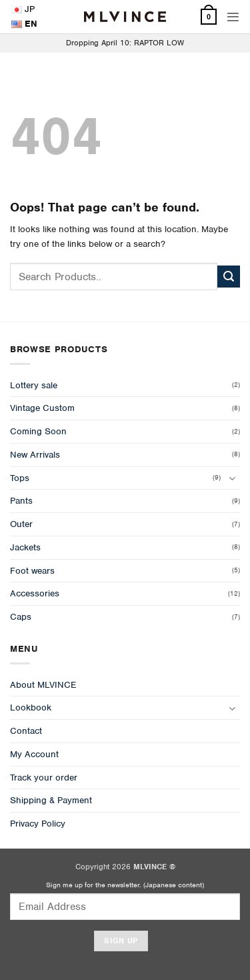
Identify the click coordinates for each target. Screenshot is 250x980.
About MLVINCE (43, 685)
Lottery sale (34, 385)
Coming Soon (38, 431)
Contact (26, 731)
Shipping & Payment (51, 800)
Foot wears (32, 571)
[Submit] (229, 277)
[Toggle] (232, 478)
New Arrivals (35, 455)
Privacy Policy (38, 824)
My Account (34, 754)
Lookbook (31, 707)
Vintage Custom (42, 408)
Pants (21, 501)
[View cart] (209, 17)
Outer (21, 524)
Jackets (25, 547)
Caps (21, 617)
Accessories (35, 593)
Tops (20, 478)
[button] (233, 17)
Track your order (44, 778)
